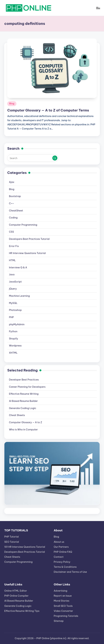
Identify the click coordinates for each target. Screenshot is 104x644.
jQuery (13, 289)
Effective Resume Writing (24, 394)
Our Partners (61, 547)
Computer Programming (23, 225)
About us (59, 542)
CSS (11, 232)
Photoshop (15, 310)
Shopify (13, 339)
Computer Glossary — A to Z (25, 422)
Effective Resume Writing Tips (22, 611)
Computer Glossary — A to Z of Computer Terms (48, 110)
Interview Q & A (18, 268)
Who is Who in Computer (23, 430)
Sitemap (59, 621)
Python (13, 331)
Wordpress (15, 346)
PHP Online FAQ (63, 552)
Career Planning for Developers (27, 387)
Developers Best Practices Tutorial (29, 239)
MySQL (13, 303)
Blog (12, 104)
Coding (13, 218)
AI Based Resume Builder (23, 401)
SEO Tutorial (11, 542)
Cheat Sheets (17, 415)
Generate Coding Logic (23, 408)
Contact (59, 557)
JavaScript (15, 282)
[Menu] (98, 8)
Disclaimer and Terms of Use (70, 572)
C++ (11, 203)
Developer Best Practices (24, 380)
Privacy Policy (62, 562)
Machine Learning (19, 296)
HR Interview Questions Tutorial (27, 253)
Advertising (60, 591)
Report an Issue (63, 596)
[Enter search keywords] (33, 158)
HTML (12, 260)
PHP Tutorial (11, 537)
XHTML (13, 353)
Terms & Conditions (65, 567)
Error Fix (14, 246)
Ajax (12, 182)
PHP (11, 317)
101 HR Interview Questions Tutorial (25, 547)
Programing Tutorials (66, 616)
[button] (55, 158)
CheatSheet (16, 211)
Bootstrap (15, 196)
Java (12, 275)
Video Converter (63, 611)
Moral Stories (61, 601)
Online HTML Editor (16, 591)
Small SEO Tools (63, 606)
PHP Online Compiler (16, 596)
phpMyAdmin (17, 324)
